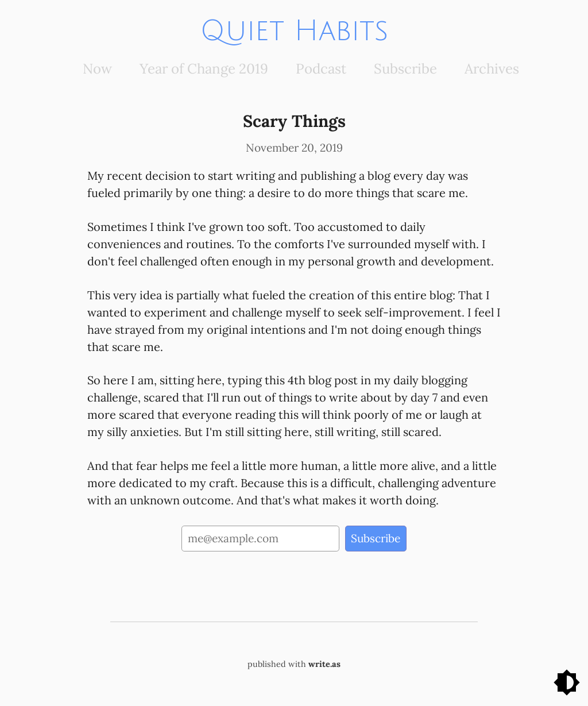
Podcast (321, 69)
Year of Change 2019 (204, 69)
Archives (492, 69)
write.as (324, 664)
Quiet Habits (294, 31)
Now (97, 69)
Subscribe (405, 69)
